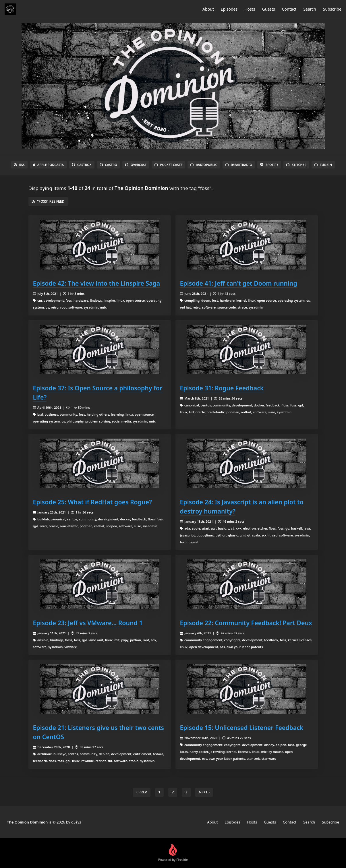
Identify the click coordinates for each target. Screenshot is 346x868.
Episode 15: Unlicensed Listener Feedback (242, 727)
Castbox (82, 165)
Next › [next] (204, 792)
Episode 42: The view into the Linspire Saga (97, 283)
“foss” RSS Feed (48, 201)
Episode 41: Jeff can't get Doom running (239, 283)
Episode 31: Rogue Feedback (222, 388)
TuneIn (323, 165)
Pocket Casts (168, 165)
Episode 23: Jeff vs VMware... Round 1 (88, 623)
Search (310, 9)
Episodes (229, 9)
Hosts (250, 9)
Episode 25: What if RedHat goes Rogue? (92, 502)
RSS (19, 165)
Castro (108, 165)
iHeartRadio (239, 165)
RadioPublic (204, 165)
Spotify (269, 165)
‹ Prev (142, 792)
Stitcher (296, 165)
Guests (269, 9)
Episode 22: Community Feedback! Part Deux (246, 623)
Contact (289, 9)
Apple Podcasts (48, 165)
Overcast (136, 165)
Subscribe (332, 9)
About (208, 9)
